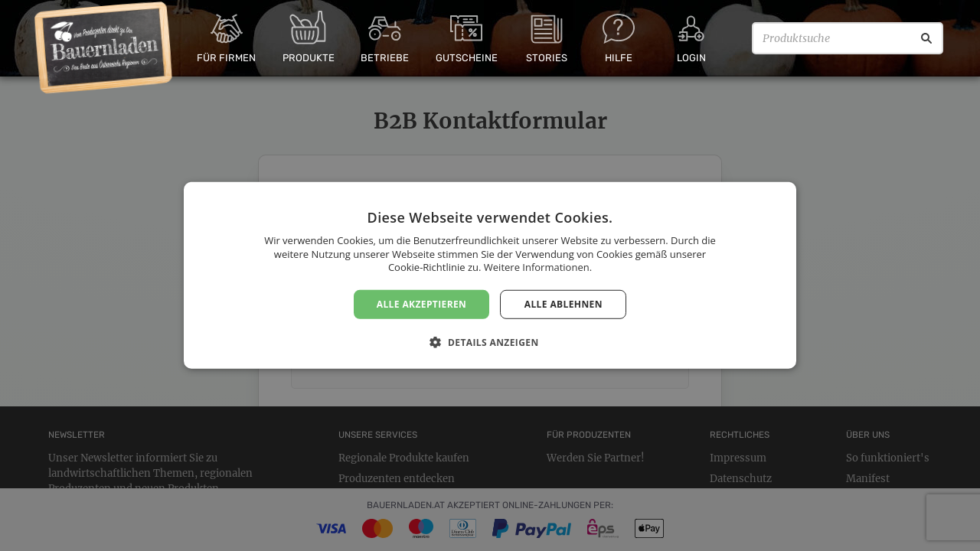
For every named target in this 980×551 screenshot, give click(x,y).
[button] (490, 342)
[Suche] (926, 38)
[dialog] (490, 275)
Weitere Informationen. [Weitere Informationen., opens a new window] (538, 267)
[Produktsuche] (848, 38)
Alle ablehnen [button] (563, 304)
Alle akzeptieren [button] (422, 304)
